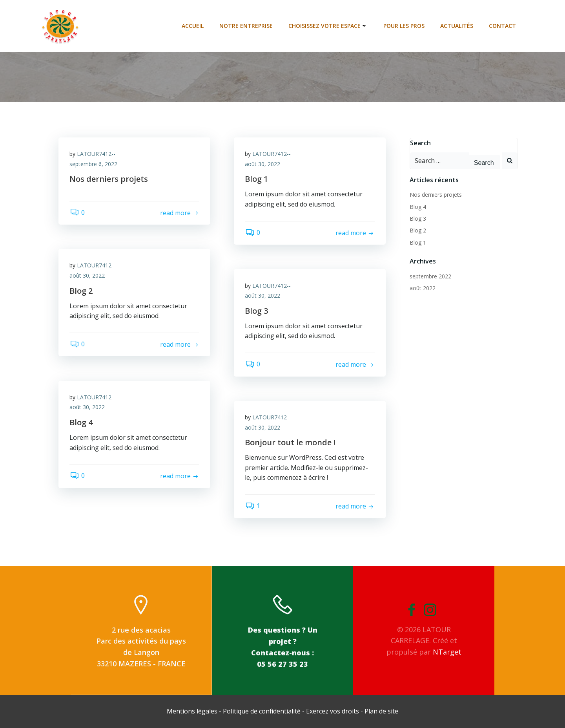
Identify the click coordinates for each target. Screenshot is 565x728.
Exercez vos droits (333, 711)
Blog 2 (417, 230)
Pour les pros (404, 26)
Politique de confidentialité (262, 711)
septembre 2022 (430, 276)
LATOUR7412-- (97, 154)
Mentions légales (193, 711)
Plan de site (381, 711)
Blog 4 (417, 206)
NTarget (447, 652)
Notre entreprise (246, 26)
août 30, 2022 (263, 164)
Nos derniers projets (435, 194)
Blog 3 (417, 218)
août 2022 (422, 288)
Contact (503, 26)
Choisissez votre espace (328, 26)
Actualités (457, 26)
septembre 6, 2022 (94, 164)
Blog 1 (417, 242)
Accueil (193, 26)
